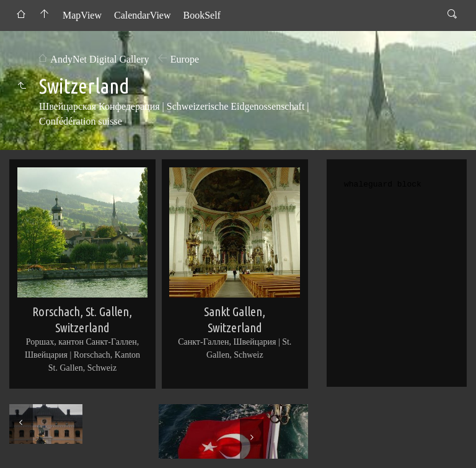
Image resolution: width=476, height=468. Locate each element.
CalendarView (142, 15)
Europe (185, 59)
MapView (82, 15)
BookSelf (201, 15)
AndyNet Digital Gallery (99, 59)
